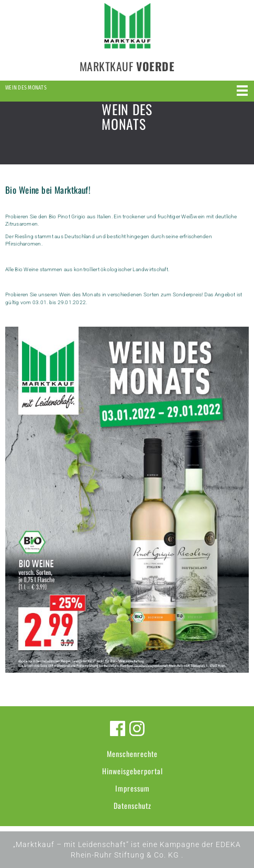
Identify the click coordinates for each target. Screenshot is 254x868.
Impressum (132, 788)
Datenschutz (132, 805)
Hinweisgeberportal (132, 771)
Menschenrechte (132, 754)
